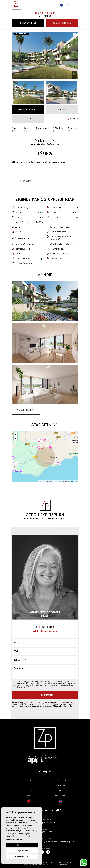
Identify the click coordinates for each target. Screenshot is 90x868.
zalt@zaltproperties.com (45, 823)
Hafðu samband (61, 796)
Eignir (29, 786)
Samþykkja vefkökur (22, 845)
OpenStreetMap (57, 481)
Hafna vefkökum (22, 857)
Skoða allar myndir (28, 109)
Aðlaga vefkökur (22, 851)
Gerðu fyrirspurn (62, 23)
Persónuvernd (29, 865)
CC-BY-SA (74, 481)
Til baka (73, 119)
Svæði (29, 796)
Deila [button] (28, 119)
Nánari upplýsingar (14, 839)
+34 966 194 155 (45, 832)
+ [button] (16, 435)
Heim (29, 781)
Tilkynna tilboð (28, 23)
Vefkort (44, 865)
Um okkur (62, 781)
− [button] (16, 439)
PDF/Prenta (62, 109)
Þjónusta (62, 786)
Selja (62, 791)
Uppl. (28, 791)
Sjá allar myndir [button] (26, 410)
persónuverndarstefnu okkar (62, 683)
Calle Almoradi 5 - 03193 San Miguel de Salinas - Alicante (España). (45, 842)
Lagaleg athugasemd (65, 862)
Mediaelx (63, 865)
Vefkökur (38, 865)
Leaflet (41, 481)
